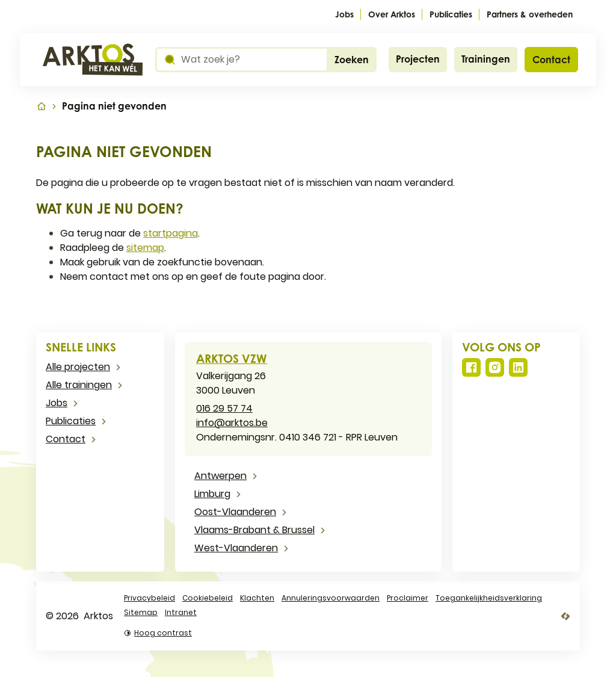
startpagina (171, 233)
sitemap (145, 248)
